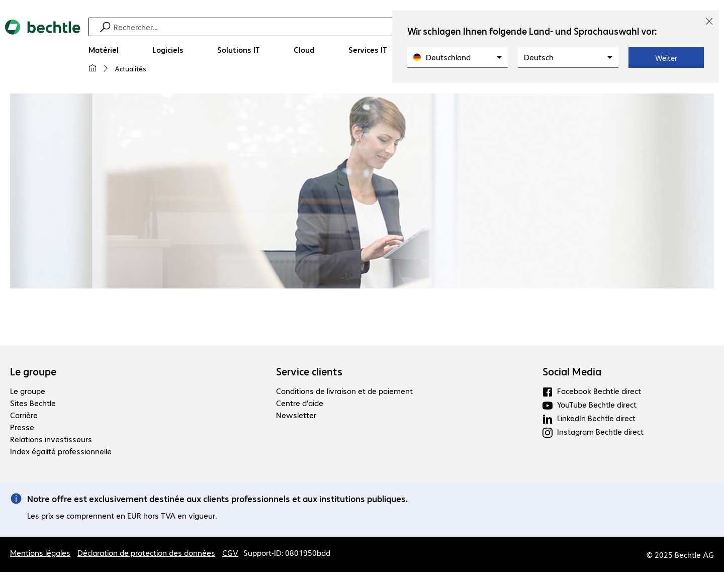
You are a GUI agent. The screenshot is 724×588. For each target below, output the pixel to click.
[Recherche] (369, 27)
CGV (230, 553)
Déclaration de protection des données (146, 553)
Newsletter (296, 415)
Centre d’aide (300, 403)
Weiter (666, 58)
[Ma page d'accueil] (93, 68)
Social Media (572, 371)
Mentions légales (40, 553)
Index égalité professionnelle (61, 451)
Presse (22, 427)
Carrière (24, 415)
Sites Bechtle (33, 403)
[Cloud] (304, 50)
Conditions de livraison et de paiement (344, 391)
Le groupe (33, 371)
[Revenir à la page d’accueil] (43, 51)
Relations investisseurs (51, 439)
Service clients (309, 371)
